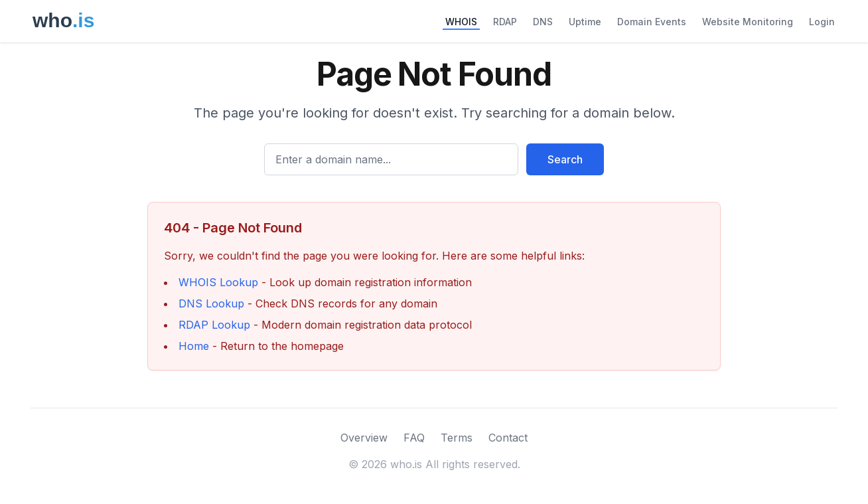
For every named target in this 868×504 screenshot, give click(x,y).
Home (194, 346)
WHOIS (461, 22)
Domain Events (652, 22)
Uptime (585, 22)
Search (565, 159)
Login (822, 22)
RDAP (505, 22)
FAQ (414, 438)
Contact (508, 438)
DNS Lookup (211, 303)
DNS (543, 22)
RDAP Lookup (214, 325)
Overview (364, 438)
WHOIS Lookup (218, 282)
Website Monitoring (748, 22)
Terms (457, 438)
